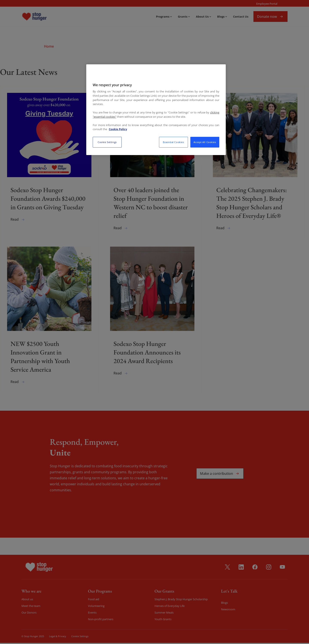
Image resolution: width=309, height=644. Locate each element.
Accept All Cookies (205, 142)
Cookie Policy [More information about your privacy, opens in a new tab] (118, 129)
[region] (156, 110)
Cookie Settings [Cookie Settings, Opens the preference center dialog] (107, 142)
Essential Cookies (173, 142)
